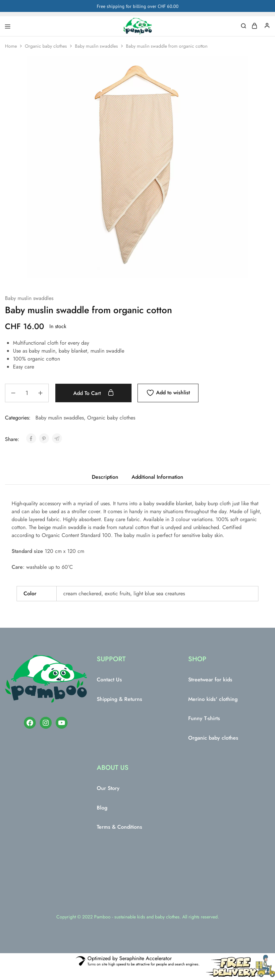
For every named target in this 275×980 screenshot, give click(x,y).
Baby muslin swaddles (96, 46)
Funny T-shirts (204, 718)
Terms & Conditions (119, 827)
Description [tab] (105, 477)
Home (11, 46)
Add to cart (94, 393)
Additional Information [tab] (157, 477)
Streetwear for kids (210, 680)
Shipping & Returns (119, 699)
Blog (102, 808)
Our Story (108, 788)
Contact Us (109, 680)
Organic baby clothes (46, 46)
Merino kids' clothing (213, 699)
